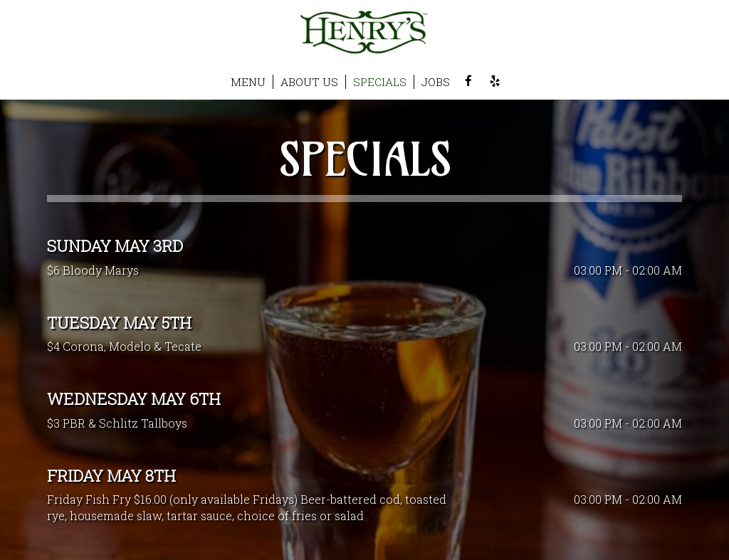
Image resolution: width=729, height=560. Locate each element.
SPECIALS (380, 82)
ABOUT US (309, 82)
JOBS (436, 82)
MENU (248, 82)
